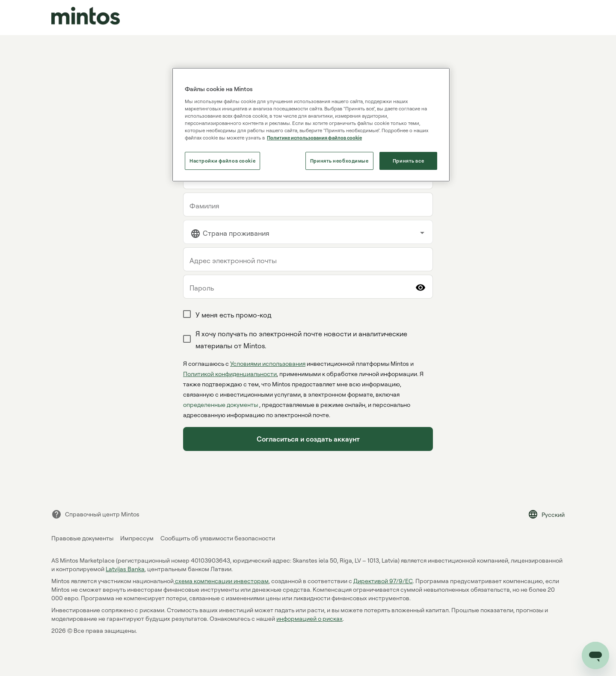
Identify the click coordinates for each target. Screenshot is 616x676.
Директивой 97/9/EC (383, 581)
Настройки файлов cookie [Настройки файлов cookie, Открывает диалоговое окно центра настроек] (222, 161)
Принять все (408, 161)
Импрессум (137, 538)
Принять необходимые (339, 161)
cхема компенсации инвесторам (221, 581)
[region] (311, 125)
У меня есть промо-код (234, 315)
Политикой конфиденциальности (230, 374)
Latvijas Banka (125, 569)
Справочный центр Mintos (95, 514)
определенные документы (221, 405)
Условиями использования (268, 363)
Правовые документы (82, 538)
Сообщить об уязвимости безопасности (218, 538)
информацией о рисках (309, 618)
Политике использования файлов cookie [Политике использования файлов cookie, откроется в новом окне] (314, 138)
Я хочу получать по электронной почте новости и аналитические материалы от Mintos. (301, 340)
